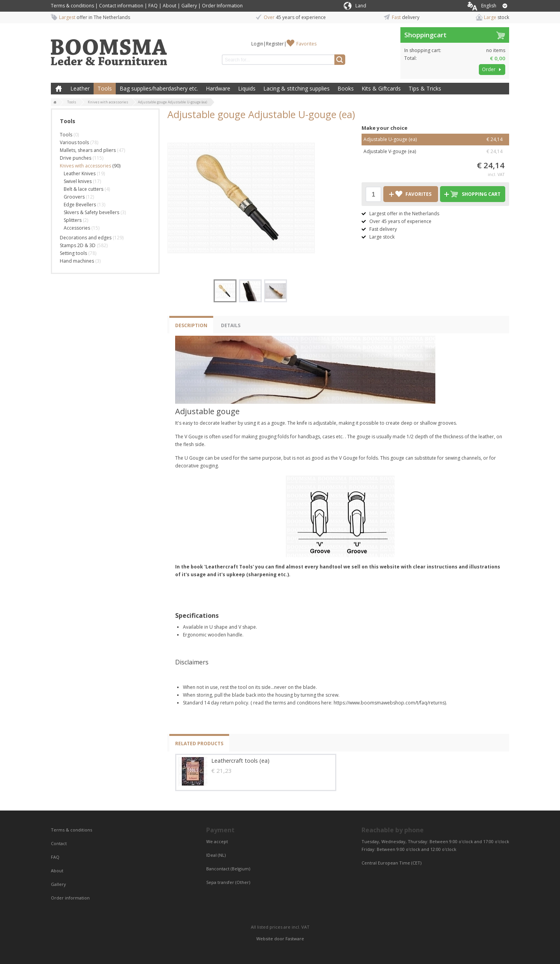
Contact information (121, 6)
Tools (105, 88)
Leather (80, 88)
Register (275, 44)
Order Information (222, 6)
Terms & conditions (72, 6)
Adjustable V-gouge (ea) (435, 152)
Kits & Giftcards (381, 88)
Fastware (295, 939)
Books (346, 88)
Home (59, 89)
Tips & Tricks (425, 88)
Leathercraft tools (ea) (240, 761)
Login (257, 44)
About (170, 6)
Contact (59, 843)
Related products (199, 743)
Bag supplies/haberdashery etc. (159, 88)
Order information (70, 898)
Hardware (218, 88)
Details (231, 325)
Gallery (189, 6)
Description (191, 325)
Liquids (247, 88)
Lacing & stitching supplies (297, 88)
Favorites (306, 44)
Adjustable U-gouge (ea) (435, 139)
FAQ (153, 6)
